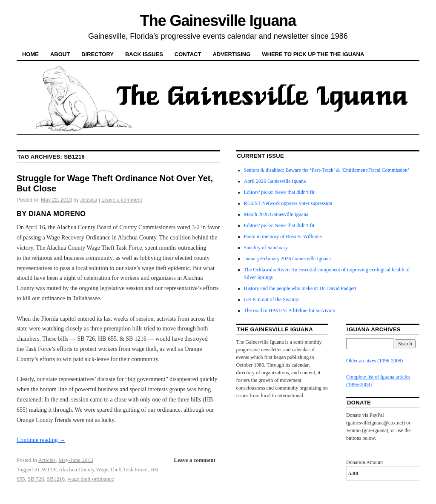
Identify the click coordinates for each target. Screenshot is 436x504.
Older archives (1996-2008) (374, 361)
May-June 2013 (76, 460)
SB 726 (36, 479)
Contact (188, 54)
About (60, 54)
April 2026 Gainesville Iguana (275, 181)
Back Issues (144, 54)
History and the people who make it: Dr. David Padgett (300, 288)
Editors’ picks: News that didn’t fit (279, 192)
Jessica (89, 200)
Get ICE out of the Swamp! (272, 299)
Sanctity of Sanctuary (266, 248)
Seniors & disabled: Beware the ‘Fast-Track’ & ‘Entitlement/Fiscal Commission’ (327, 170)
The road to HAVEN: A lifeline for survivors (290, 310)
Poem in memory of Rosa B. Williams (283, 236)
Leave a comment (122, 200)
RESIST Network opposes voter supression (288, 203)
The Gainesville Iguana (218, 21)
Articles (47, 460)
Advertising (231, 54)
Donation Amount (364, 462)
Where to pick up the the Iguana (313, 54)
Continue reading (41, 440)
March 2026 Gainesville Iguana (276, 214)
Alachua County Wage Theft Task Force (103, 469)
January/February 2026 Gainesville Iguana (287, 259)
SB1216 (56, 479)
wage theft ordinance (90, 479)
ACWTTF (45, 469)
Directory (98, 54)
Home (30, 54)
